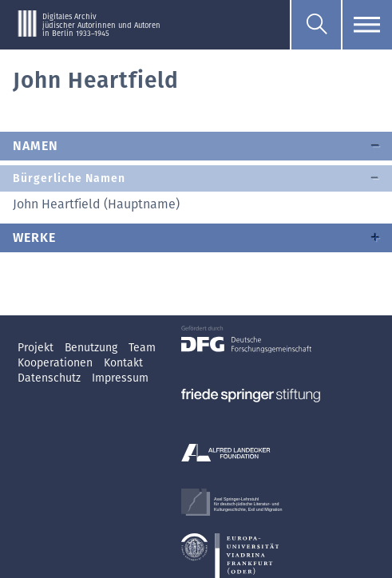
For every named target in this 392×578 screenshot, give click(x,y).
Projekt (37, 348)
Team (142, 348)
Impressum (120, 378)
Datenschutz (51, 378)
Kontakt (123, 363)
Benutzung (93, 348)
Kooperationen (57, 363)
